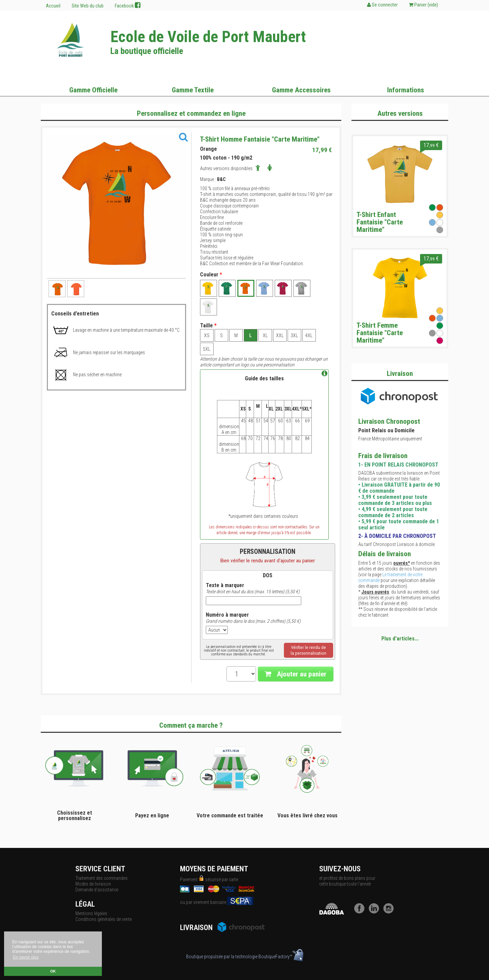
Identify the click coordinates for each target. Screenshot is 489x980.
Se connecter (382, 5)
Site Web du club (88, 6)
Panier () (423, 5)
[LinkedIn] (376, 912)
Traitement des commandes (102, 878)
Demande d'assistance (97, 890)
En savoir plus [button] (26, 957)
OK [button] (53, 971)
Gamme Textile (193, 90)
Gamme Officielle (93, 90)
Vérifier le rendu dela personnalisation (309, 650)
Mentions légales (91, 913)
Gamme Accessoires (301, 90)
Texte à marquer (225, 585)
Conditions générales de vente (104, 919)
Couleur (211, 275)
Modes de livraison (93, 884)
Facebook (128, 5)
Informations (406, 90)
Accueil (53, 6)
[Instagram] (390, 912)
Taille (208, 326)
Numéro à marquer (227, 615)
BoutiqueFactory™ (281, 957)
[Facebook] (361, 912)
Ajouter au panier (296, 674)
